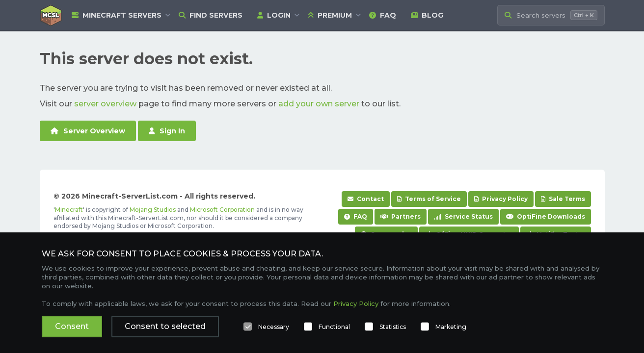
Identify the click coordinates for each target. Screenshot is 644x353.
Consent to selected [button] (165, 326)
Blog (427, 15)
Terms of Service (429, 199)
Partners (401, 216)
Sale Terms (563, 199)
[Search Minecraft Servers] (551, 15)
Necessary (274, 327)
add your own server (319, 104)
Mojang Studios (153, 210)
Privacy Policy (501, 199)
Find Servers (211, 15)
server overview (105, 104)
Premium (330, 15)
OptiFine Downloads (546, 216)
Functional (334, 327)
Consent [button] (72, 326)
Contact (366, 199)
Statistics (393, 327)
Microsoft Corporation (222, 210)
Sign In (167, 131)
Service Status (463, 216)
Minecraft (69, 210)
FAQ (383, 15)
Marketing (451, 327)
